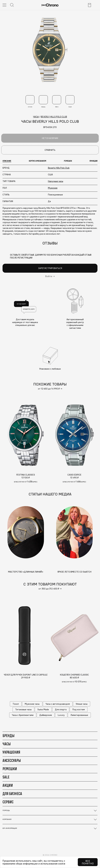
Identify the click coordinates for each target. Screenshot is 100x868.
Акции (8, 785)
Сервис (8, 802)
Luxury (61, 715)
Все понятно (88, 862)
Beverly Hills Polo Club (59, 168)
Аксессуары (12, 760)
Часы (7, 744)
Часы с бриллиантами (23, 715)
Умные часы (82, 704)
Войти (49, 276)
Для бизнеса (12, 794)
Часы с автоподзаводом (58, 704)
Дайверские (46, 715)
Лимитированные (79, 715)
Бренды (8, 736)
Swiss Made (43, 709)
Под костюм (79, 709)
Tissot (16, 704)
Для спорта (61, 709)
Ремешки (10, 769)
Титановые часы (23, 709)
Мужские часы (32, 704)
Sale (6, 777)
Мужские (53, 188)
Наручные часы (56, 181)
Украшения (11, 752)
